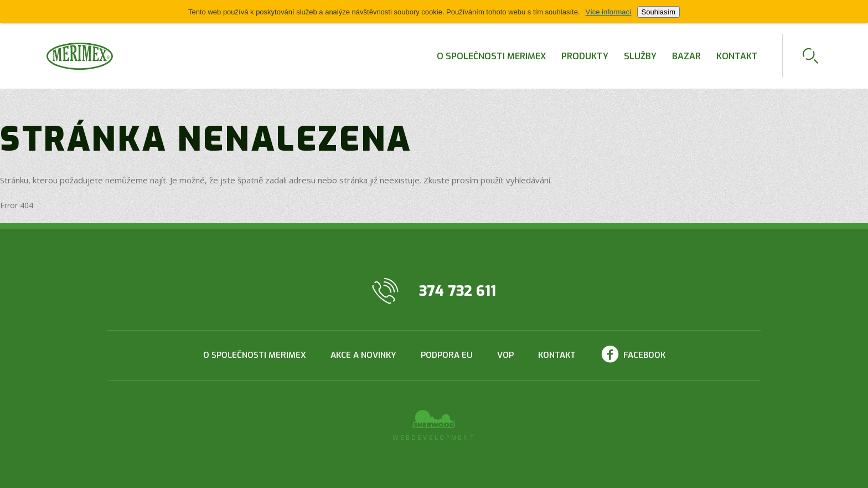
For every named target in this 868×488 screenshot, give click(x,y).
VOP (505, 355)
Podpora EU (447, 355)
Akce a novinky (363, 355)
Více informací (608, 12)
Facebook (644, 355)
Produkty (585, 56)
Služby (640, 56)
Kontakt (737, 56)
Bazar (686, 56)
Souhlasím (658, 12)
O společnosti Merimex (491, 56)
